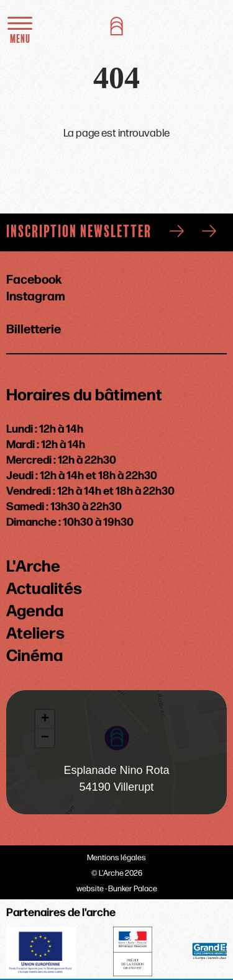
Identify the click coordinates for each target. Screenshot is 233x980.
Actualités (44, 587)
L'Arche (33, 565)
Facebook (34, 278)
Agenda (35, 609)
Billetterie (34, 327)
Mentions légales (116, 857)
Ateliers (35, 632)
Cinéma (34, 654)
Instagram (36, 295)
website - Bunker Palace (117, 888)
